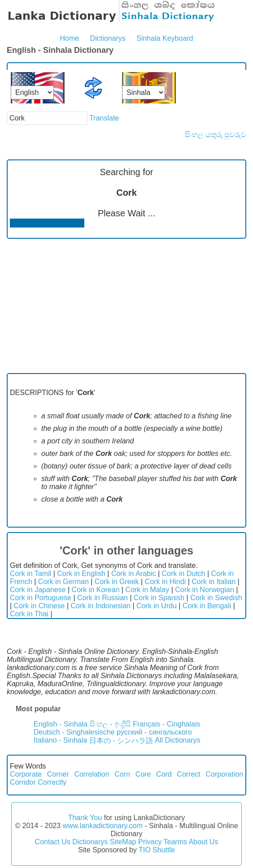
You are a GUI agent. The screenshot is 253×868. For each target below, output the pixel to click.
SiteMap (123, 842)
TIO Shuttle (157, 850)
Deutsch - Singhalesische (74, 732)
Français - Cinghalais (166, 724)
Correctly (52, 782)
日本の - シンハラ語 (121, 741)
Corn (122, 774)
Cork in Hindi (166, 582)
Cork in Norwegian (205, 590)
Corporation (224, 774)
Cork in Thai (29, 614)
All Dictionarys (177, 740)
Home (69, 38)
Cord (164, 774)
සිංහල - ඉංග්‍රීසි (110, 724)
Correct (188, 774)
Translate (104, 118)
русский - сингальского (154, 732)
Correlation (92, 774)
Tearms (175, 842)
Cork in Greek (117, 582)
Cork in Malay (147, 590)
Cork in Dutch (184, 574)
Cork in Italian (214, 582)
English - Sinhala (61, 724)
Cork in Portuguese (41, 598)
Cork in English (81, 574)
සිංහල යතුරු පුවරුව (216, 135)
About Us (204, 842)
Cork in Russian (103, 598)
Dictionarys (108, 38)
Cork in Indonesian (101, 606)
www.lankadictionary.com (103, 826)
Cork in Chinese (39, 606)
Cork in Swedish (216, 598)
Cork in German (63, 582)
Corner (58, 774)
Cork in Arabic (134, 574)
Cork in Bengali (207, 606)
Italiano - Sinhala (60, 740)
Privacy (150, 842)
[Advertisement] (126, 306)
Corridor (23, 782)
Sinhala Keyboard (165, 38)
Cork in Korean (96, 590)
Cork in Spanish (159, 598)
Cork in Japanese (38, 590)
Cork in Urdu (157, 606)
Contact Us (53, 842)
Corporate (26, 774)
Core (143, 774)
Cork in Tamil (31, 574)
